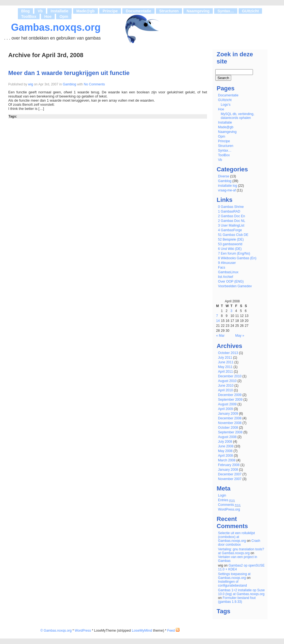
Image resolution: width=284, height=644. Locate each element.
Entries (226, 500)
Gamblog (69, 84)
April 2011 (225, 372)
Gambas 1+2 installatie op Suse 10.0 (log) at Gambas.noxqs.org (241, 592)
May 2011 (225, 367)
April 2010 (225, 390)
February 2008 (229, 465)
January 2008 (228, 470)
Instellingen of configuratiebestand (232, 584)
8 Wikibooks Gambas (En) (237, 258)
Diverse (224, 176)
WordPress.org (229, 509)
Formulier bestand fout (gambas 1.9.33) (237, 600)
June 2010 (226, 386)
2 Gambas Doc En (231, 216)
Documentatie (138, 11)
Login (222, 495)
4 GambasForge (230, 230)
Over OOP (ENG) (231, 281)
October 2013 (228, 353)
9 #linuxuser (227, 263)
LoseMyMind (142, 630)
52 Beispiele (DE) (231, 239)
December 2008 (230, 418)
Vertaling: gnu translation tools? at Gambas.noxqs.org (241, 551)
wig (31, 84)
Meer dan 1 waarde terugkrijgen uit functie (69, 73)
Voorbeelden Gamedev (235, 286)
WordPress (83, 631)
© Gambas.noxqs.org (56, 631)
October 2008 (228, 428)
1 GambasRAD (229, 211)
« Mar (220, 336)
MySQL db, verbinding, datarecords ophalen (238, 116)
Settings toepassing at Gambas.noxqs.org (234, 576)
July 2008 (225, 442)
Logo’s (226, 105)
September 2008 (230, 432)
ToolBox (29, 16)
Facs (222, 267)
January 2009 (228, 414)
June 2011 (226, 362)
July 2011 (225, 358)
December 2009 (230, 395)
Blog (25, 11)
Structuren (169, 11)
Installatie (60, 11)
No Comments (94, 84)
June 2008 (226, 446)
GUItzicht (250, 11)
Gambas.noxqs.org (56, 27)
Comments (229, 505)
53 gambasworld (230, 244)
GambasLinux (228, 272)
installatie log (228, 186)
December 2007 (230, 474)
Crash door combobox (239, 543)
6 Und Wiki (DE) (230, 249)
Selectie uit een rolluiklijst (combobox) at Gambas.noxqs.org (236, 537)
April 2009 (225, 409)
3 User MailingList (231, 225)
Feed (173, 631)
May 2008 (225, 451)
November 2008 (230, 423)
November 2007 (230, 479)
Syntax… (226, 11)
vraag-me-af (227, 190)
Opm (64, 16)
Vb (40, 11)
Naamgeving (198, 11)
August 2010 (227, 381)
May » (240, 336)
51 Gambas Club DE (233, 235)
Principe (110, 11)
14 (218, 321)
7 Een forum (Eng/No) (234, 253)
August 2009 (227, 404)
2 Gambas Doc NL (232, 221)
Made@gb (86, 11)
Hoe (48, 16)
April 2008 (225, 456)
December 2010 (230, 376)
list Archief (226, 277)
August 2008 (227, 437)
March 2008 (227, 460)
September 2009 (230, 400)
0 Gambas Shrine (231, 207)
